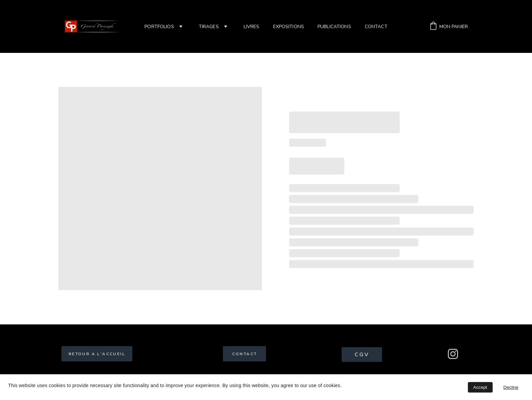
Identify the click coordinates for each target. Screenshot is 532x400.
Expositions (289, 27)
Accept (480, 387)
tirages (209, 27)
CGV (362, 355)
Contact (376, 27)
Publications (334, 27)
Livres (252, 27)
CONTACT (245, 354)
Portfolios (159, 27)
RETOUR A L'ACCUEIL (97, 354)
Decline (511, 387)
